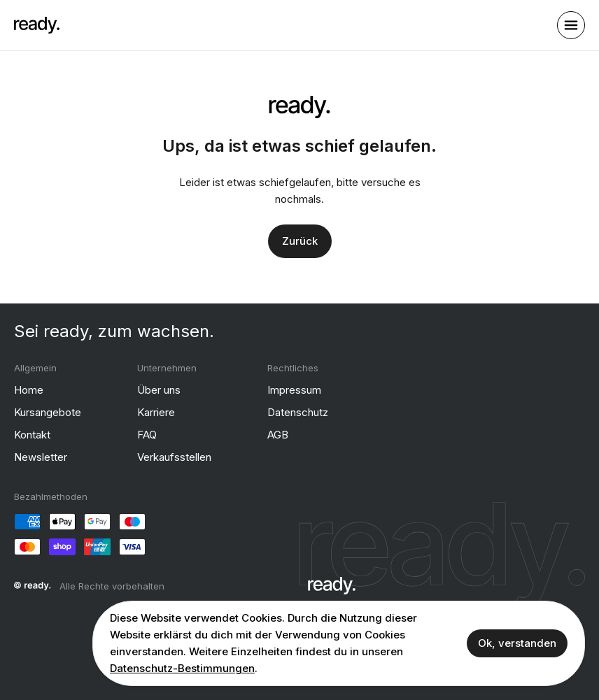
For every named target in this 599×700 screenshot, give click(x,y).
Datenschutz (298, 412)
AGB (278, 434)
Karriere (156, 412)
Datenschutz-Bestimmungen (182, 668)
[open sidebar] (571, 25)
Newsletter (41, 456)
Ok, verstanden (517, 643)
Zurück (300, 240)
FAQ (147, 434)
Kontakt (32, 434)
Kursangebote (48, 412)
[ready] (37, 25)
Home (29, 389)
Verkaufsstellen (174, 456)
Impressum (294, 389)
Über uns (159, 389)
